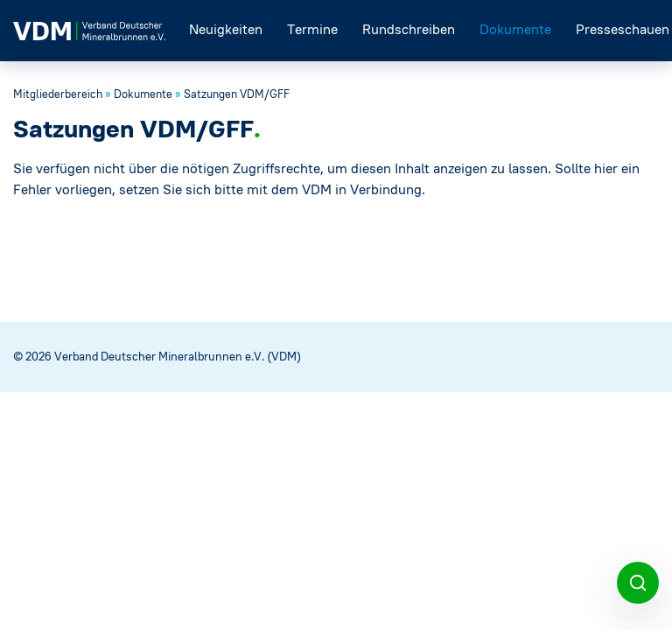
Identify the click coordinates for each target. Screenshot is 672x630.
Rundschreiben (409, 29)
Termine (312, 29)
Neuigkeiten (226, 29)
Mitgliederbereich (58, 94)
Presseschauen (623, 29)
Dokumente (515, 29)
